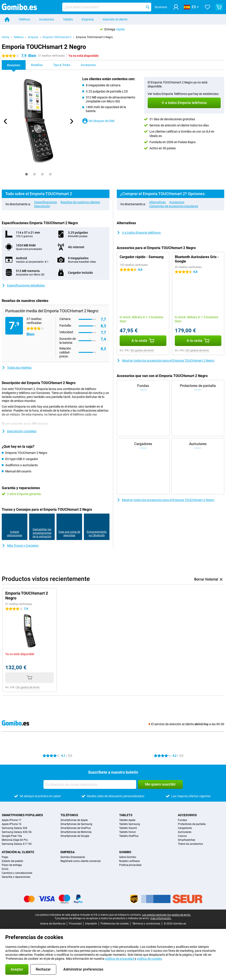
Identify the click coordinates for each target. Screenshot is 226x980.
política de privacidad (120, 959)
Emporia (33, 37)
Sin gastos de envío (142, 350)
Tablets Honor (128, 832)
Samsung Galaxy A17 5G (17, 844)
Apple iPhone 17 (12, 820)
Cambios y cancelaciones (17, 873)
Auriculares (185, 832)
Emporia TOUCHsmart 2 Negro (94, 37)
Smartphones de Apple (74, 820)
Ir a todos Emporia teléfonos (139, 233)
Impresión (91, 924)
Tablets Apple (127, 820)
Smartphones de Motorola (76, 832)
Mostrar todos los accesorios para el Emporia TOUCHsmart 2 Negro (166, 361)
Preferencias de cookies (115, 924)
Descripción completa (19, 431)
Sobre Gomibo (128, 857)
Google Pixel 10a (12, 836)
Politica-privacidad (130, 865)
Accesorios (47, 19)
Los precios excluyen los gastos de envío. (167, 915)
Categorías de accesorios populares (174, 206)
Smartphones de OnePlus (76, 828)
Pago (5, 857)
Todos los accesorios (190, 844)
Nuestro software (129, 861)
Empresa (88, 19)
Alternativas (157, 202)
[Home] (7, 19)
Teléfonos (69, 815)
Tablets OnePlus (129, 836)
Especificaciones (46, 202)
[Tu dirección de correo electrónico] (90, 784)
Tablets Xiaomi (128, 828)
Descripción (42, 206)
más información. (161, 918)
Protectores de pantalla (192, 824)
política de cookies (149, 959)
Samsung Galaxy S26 (15, 828)
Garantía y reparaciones (16, 877)
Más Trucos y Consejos (20, 545)
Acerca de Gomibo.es (53, 924)
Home (5, 37)
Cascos (182, 836)
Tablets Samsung (130, 824)
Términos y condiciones (146, 924)
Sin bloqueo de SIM (98, 121)
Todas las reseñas (17, 368)
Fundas (182, 820)
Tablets (68, 19)
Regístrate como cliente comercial (81, 861)
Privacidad (75, 924)
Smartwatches (186, 840)
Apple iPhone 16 (12, 824)
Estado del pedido (12, 861)
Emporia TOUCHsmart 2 (57, 37)
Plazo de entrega (12, 865)
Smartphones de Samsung (76, 824)
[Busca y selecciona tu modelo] (107, 7)
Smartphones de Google (75, 836)
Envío (5, 869)
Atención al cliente (115, 19)
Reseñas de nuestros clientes (80, 202)
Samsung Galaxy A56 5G (17, 832)
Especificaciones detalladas (23, 285)
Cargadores (185, 828)
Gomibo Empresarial (73, 857)
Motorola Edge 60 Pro (15, 840)
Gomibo (125, 852)
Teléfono (24, 19)
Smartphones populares (22, 815)
